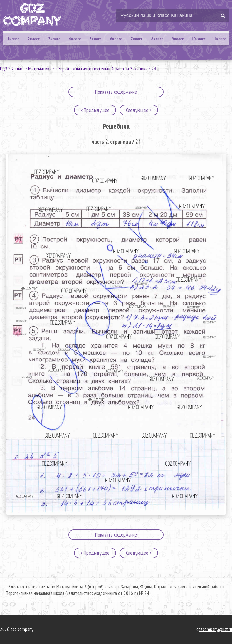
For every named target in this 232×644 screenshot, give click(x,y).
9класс (178, 39)
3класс (54, 39)
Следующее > (139, 110)
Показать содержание (116, 92)
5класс (95, 39)
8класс (157, 39)
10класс (198, 39)
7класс (136, 39)
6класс (116, 39)
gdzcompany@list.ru (214, 629)
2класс (34, 39)
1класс (13, 39)
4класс (75, 39)
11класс (219, 39)
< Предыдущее (95, 110)
